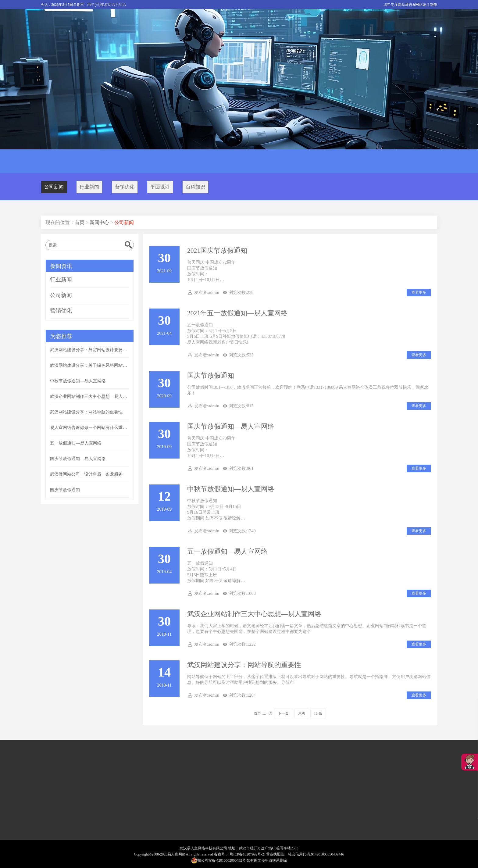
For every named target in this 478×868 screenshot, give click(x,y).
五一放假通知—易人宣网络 (227, 552)
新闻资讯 (61, 266)
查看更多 (419, 292)
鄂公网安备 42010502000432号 (218, 860)
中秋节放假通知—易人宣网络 (231, 489)
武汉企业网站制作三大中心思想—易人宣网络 (254, 614)
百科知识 (195, 187)
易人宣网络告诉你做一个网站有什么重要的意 (89, 427)
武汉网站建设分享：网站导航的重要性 (244, 665)
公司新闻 (54, 187)
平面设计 (160, 187)
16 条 (318, 713)
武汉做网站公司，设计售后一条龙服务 (86, 474)
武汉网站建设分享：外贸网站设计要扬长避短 (89, 350)
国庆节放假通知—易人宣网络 (231, 427)
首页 (80, 222)
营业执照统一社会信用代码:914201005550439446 (305, 854)
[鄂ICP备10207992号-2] (247, 854)
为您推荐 (61, 336)
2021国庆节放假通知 (217, 251)
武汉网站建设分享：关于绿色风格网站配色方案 (89, 365)
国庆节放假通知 (211, 376)
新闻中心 (99, 222)
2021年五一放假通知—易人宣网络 (237, 313)
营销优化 (125, 187)
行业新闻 (89, 187)
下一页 (283, 713)
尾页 (302, 713)
